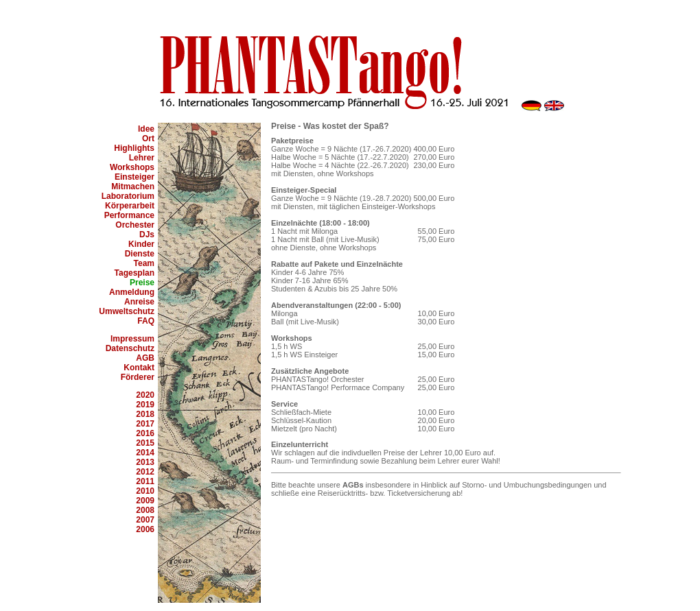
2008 (145, 510)
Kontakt (139, 368)
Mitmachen (133, 187)
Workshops (132, 167)
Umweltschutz (127, 311)
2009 (145, 501)
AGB (145, 358)
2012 (145, 472)
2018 (145, 414)
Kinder (141, 244)
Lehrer (142, 158)
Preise (142, 283)
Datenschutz (130, 348)
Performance (129, 215)
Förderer (138, 377)
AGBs (353, 485)
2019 (145, 405)
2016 (145, 433)
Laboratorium (128, 196)
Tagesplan (135, 273)
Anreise (139, 302)
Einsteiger (135, 177)
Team (144, 263)
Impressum (132, 339)
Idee (146, 129)
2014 (145, 453)
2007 (145, 520)
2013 (145, 462)
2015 (145, 443)
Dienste (140, 254)
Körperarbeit (130, 206)
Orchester (135, 225)
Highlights (134, 148)
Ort (148, 139)
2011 (145, 481)
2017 (145, 424)
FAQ (146, 321)
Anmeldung (132, 292)
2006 (145, 529)
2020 (145, 395)
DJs (147, 235)
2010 (145, 491)
